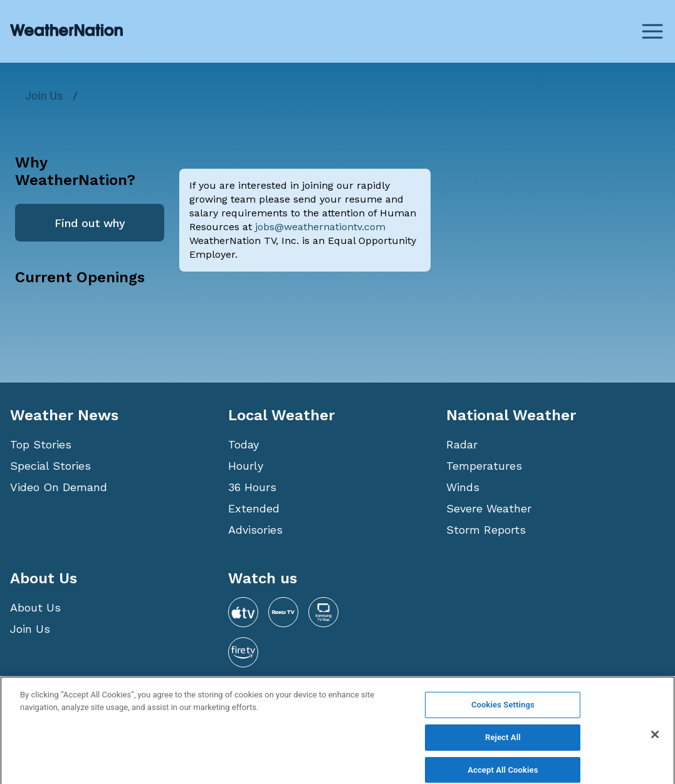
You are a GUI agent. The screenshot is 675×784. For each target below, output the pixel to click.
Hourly (246, 466)
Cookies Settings (503, 712)
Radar (462, 444)
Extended (254, 508)
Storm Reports (486, 530)
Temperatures (484, 466)
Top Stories (41, 444)
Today (243, 444)
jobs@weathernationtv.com (320, 227)
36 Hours (252, 487)
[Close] (655, 742)
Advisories (255, 530)
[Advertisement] (553, 243)
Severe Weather (489, 508)
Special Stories (50, 466)
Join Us (44, 96)
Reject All (503, 744)
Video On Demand (59, 487)
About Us (35, 607)
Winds (463, 487)
